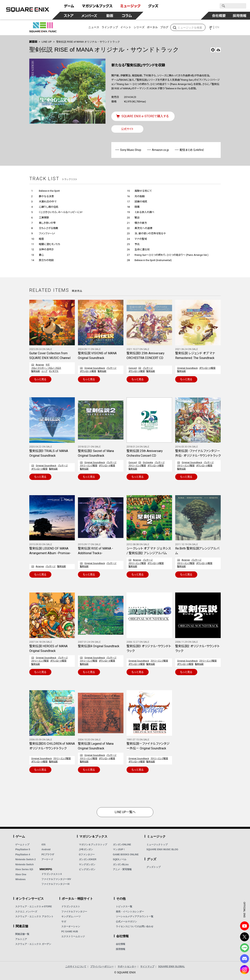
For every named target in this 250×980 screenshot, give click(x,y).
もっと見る (40, 379)
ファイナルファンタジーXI (55, 884)
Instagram (245, 970)
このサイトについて (76, 967)
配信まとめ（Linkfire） (192, 150)
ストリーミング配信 (89, 466)
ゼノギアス (54, 371)
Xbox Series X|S (24, 869)
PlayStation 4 (23, 855)
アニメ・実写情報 (122, 869)
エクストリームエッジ (73, 936)
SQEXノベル (120, 859)
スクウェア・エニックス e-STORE (33, 907)
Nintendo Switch (24, 865)
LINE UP (47, 42)
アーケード (47, 859)
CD (33, 365)
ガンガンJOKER (88, 859)
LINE (245, 948)
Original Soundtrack (95, 368)
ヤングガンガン (87, 865)
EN (217, 27)
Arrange (40, 365)
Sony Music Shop (131, 150)
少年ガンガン (86, 849)
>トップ (33, 42)
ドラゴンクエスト (71, 907)
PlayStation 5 (23, 849)
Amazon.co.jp (160, 150)
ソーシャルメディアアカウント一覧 (135, 916)
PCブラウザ (48, 855)
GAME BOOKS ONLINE (126, 855)
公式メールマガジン (126, 922)
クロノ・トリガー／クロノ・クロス (46, 368)
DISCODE (245, 959)
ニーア (44, 371)
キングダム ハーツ (71, 916)
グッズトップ (154, 867)
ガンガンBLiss (121, 865)
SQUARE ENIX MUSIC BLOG (162, 849)
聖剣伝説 (36, 371)
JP (211, 27)
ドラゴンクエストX (52, 874)
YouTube (245, 926)
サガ (48, 365)
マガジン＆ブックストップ (93, 845)
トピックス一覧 (124, 907)
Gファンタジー (87, 855)
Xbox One (21, 874)
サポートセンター (127, 967)
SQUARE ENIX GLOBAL (172, 967)
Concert (133, 368)
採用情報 (121, 949)
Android (46, 849)
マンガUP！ (119, 849)
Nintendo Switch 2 (25, 859)
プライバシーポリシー (102, 967)
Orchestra (148, 462)
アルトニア (21, 939)
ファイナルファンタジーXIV (56, 879)
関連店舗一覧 (22, 934)
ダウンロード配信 (88, 371)
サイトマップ (147, 967)
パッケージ (111, 368)
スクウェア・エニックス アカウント (34, 916)
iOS (43, 845)
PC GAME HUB (70, 932)
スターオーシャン (71, 926)
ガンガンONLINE (122, 845)
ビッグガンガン (87, 869)
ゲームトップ (22, 845)
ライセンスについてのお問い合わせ (135, 926)
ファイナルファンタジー (74, 912)
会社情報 (121, 944)
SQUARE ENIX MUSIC (43, 27)
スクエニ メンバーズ (26, 912)
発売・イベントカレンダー (130, 912)
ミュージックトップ (157, 845)
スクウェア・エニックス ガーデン (33, 944)
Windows (20, 879)
